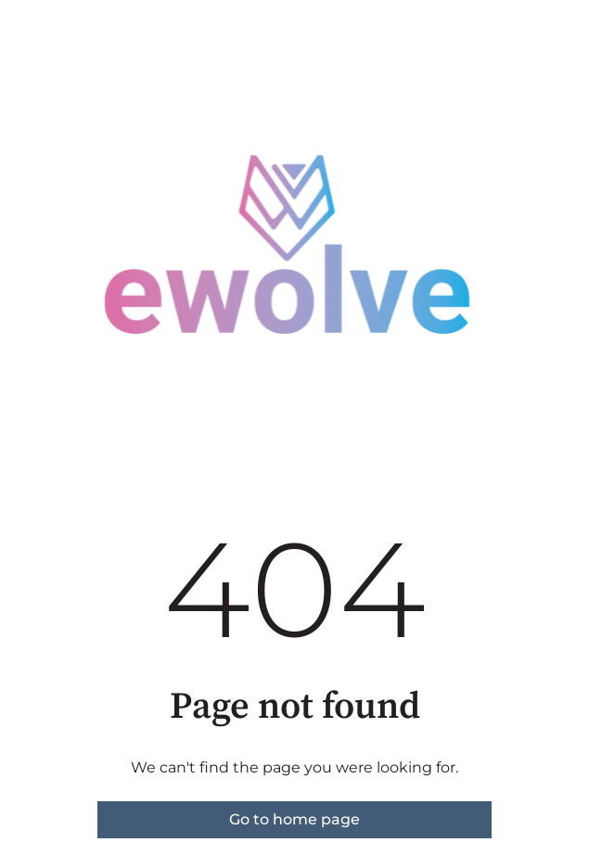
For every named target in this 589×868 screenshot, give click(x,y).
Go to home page (294, 819)
